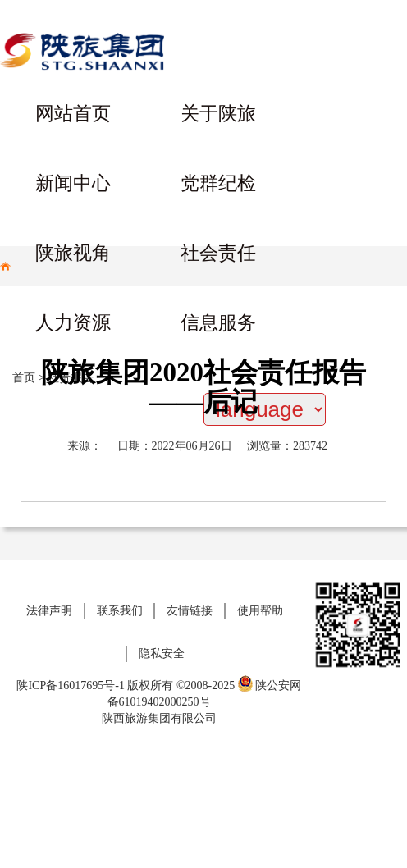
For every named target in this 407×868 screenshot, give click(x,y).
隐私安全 (162, 653)
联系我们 (120, 611)
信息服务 (218, 323)
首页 (24, 378)
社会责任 (218, 253)
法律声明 (49, 611)
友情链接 (190, 611)
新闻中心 (73, 183)
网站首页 (73, 114)
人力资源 (73, 323)
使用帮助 (260, 611)
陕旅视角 (73, 253)
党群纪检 (218, 183)
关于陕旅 (218, 114)
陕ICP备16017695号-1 (70, 685)
